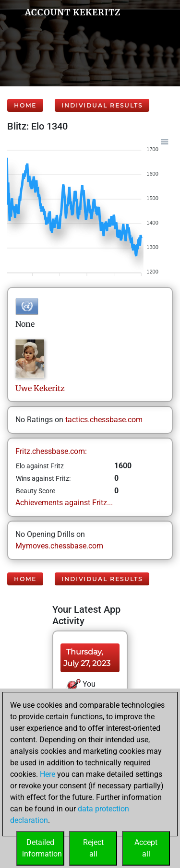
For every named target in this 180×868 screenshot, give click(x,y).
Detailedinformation (42, 848)
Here (48, 774)
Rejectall (93, 848)
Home (25, 105)
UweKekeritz (40, 388)
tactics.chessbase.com (104, 420)
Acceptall (146, 848)
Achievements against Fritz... (64, 503)
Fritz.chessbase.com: (51, 451)
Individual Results (102, 105)
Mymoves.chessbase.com (59, 546)
